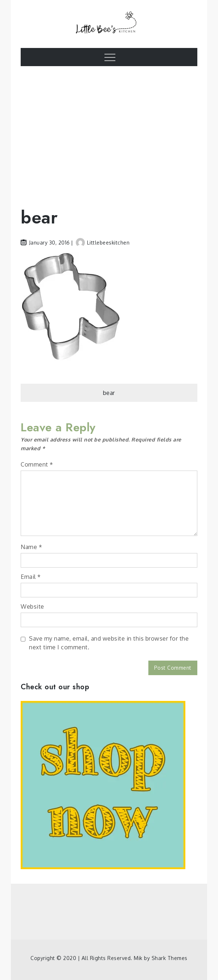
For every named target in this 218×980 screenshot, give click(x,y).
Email (31, 577)
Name (31, 547)
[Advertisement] (109, 132)
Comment (37, 464)
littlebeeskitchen (103, 243)
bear (109, 393)
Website (32, 606)
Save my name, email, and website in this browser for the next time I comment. (109, 643)
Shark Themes (170, 958)
